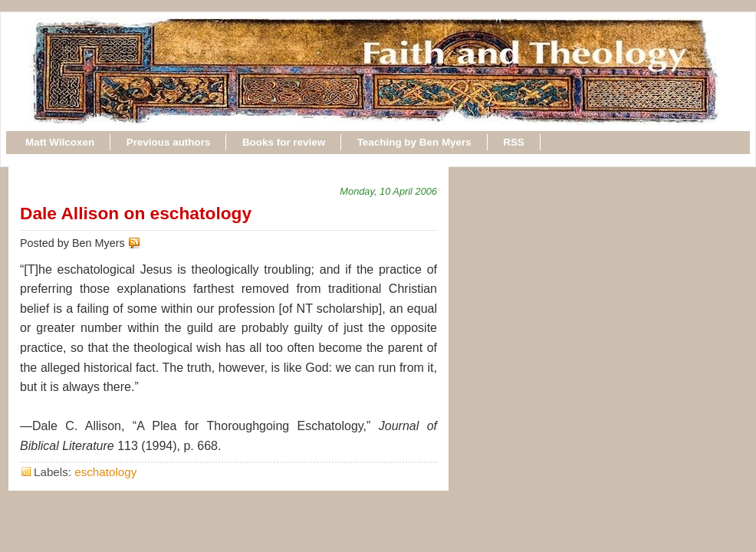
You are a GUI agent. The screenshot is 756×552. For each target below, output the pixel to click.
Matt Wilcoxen (60, 142)
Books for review (284, 142)
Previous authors (169, 142)
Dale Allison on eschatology (136, 213)
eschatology (105, 472)
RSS (514, 142)
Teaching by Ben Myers (414, 142)
